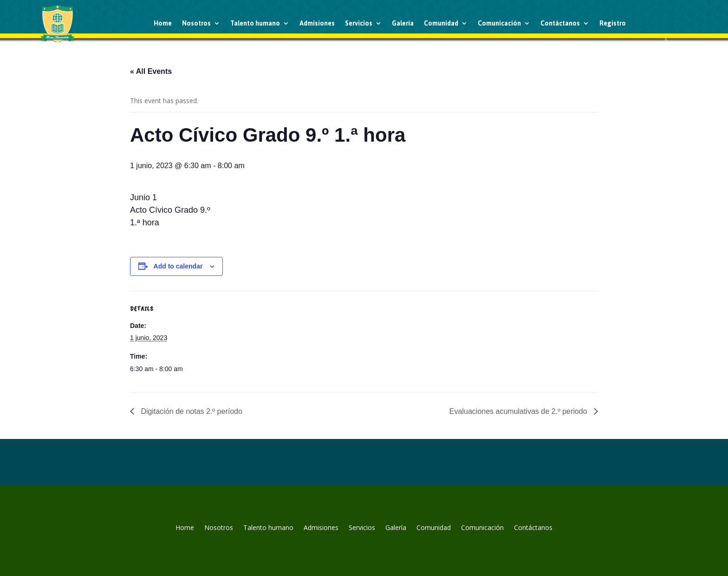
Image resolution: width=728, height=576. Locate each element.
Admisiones (317, 23)
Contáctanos (560, 23)
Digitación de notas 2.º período (191, 411)
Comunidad (441, 23)
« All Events (151, 71)
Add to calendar (178, 266)
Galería (403, 23)
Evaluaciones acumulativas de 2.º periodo (519, 411)
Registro (613, 23)
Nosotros (196, 23)
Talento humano (255, 23)
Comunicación (499, 23)
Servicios (359, 23)
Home (163, 23)
